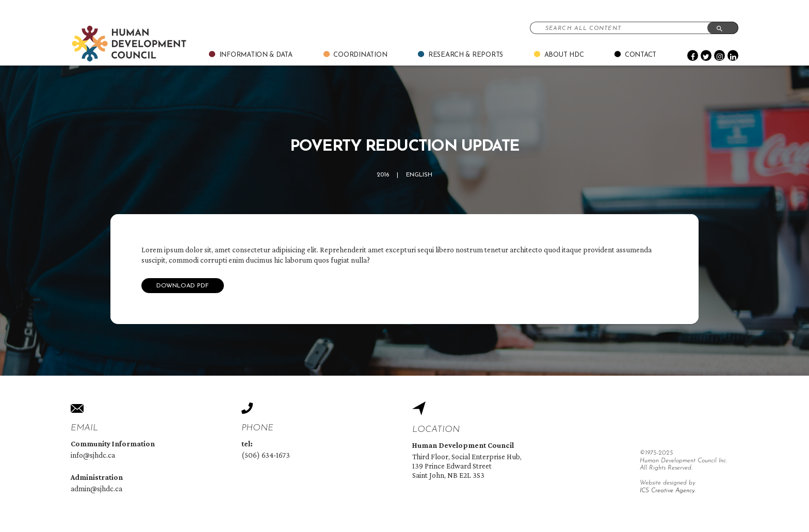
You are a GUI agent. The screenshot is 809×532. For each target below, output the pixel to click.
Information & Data (256, 55)
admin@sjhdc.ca (96, 489)
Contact (641, 55)
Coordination (360, 55)
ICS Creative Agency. (668, 491)
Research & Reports (466, 55)
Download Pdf (183, 286)
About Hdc (564, 55)
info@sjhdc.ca (93, 455)
